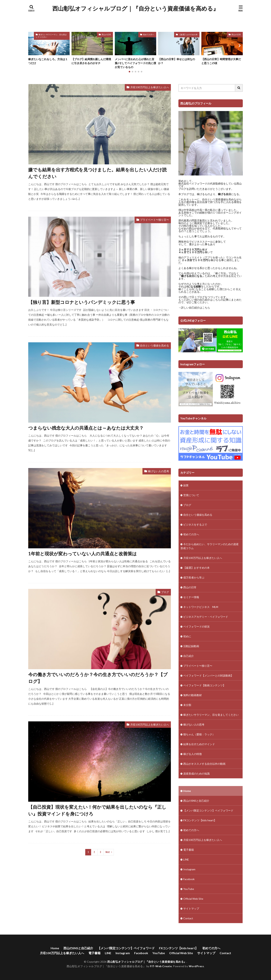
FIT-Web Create (161, 966)
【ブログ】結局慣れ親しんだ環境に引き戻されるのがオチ (91, 61)
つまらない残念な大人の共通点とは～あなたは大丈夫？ (86, 428)
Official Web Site (193, 899)
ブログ (165, 592)
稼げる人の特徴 (193, 754)
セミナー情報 (191, 597)
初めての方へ (149, 34)
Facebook (189, 879)
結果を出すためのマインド (199, 744)
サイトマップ (191, 908)
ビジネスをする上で (195, 524)
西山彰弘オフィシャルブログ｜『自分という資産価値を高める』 (135, 8)
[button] (32, 46)
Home (187, 791)
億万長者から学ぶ (194, 577)
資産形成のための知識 (196, 774)
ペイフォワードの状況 (196, 626)
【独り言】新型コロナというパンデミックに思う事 (82, 302)
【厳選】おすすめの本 (188, 34)
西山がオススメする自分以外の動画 (204, 764)
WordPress (196, 966)
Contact (188, 918)
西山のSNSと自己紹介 (196, 801)
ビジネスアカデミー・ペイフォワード (206, 617)
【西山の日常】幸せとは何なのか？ (177, 61)
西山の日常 (106, 34)
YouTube (189, 889)
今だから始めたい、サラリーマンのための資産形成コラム (210, 546)
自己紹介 (189, 656)
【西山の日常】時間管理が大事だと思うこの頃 (221, 61)
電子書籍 (189, 850)
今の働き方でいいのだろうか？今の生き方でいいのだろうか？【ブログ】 (98, 678)
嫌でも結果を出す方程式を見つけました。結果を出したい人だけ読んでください (97, 173)
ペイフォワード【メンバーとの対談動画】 (208, 675)
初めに (187, 636)
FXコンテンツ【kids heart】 (200, 820)
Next (108, 852)
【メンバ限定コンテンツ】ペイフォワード (208, 810)
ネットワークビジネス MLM (201, 607)
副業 (186, 485)
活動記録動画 (191, 646)
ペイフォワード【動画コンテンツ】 (204, 685)
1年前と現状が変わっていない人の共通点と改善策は (83, 554)
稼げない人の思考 (158, 471)
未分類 (187, 705)
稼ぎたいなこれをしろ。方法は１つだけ (48, 61)
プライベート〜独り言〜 (155, 220)
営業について (191, 495)
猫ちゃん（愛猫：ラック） (199, 734)
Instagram (189, 869)
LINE (186, 859)
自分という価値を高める (155, 345)
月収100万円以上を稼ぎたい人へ (150, 87)
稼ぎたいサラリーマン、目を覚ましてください (51, 36)
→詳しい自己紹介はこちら (194, 308)
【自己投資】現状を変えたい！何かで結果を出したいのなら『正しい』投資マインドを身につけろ (97, 810)
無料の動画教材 (193, 695)
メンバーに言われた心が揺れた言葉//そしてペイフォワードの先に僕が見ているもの (135, 63)
